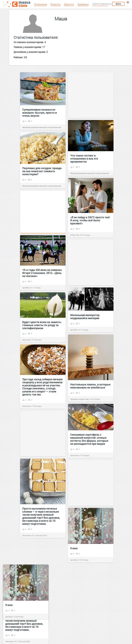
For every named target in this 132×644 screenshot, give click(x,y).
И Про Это (75, 235)
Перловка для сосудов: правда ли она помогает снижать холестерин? (42, 171)
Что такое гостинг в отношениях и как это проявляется (84, 158)
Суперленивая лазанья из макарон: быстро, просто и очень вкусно (40, 113)
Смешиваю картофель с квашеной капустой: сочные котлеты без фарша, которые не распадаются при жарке (89, 439)
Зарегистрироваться (102, 4)
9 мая (74, 548)
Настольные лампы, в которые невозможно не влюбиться (90, 386)
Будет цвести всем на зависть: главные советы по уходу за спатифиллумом (42, 325)
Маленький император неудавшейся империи (85, 317)
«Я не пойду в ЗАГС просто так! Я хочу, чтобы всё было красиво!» (90, 220)
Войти (118, 4)
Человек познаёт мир (80, 399)
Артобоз (26, 288)
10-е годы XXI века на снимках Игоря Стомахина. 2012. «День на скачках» (42, 273)
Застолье (26, 340)
